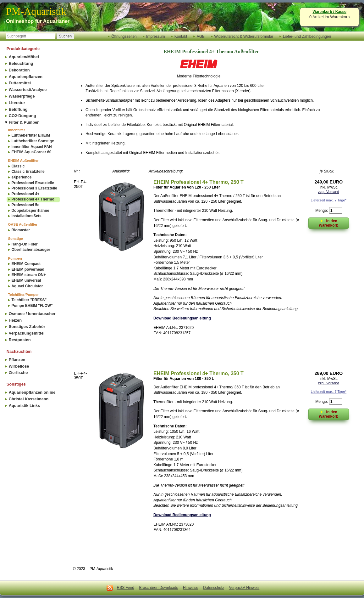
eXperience (21, 177)
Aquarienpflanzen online (32, 392)
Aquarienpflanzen (26, 77)
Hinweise (191, 588)
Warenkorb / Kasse (329, 12)
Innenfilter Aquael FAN (31, 147)
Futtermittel (20, 83)
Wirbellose (19, 366)
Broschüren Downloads (158, 588)
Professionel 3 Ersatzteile (34, 188)
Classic (18, 166)
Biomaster (21, 230)
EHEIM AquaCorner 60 (31, 152)
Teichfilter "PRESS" (29, 300)
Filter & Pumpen (24, 122)
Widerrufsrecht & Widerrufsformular (244, 36)
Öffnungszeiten (124, 36)
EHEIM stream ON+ (28, 275)
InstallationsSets (26, 216)
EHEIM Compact (26, 264)
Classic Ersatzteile (28, 172)
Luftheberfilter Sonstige (33, 141)
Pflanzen (17, 360)
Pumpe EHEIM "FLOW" (32, 306)
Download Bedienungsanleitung (182, 318)
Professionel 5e (25, 205)
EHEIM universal (26, 280)
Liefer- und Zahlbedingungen (307, 36)
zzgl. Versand (329, 192)
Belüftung (18, 109)
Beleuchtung (21, 63)
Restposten (20, 340)
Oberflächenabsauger (31, 250)
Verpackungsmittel (27, 333)
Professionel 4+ (25, 194)
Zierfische (18, 372)
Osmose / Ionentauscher (32, 314)
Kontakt (181, 36)
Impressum (155, 36)
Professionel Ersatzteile (33, 183)
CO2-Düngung (22, 116)
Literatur (17, 103)
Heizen (15, 320)
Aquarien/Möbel (24, 57)
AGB (201, 36)
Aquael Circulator (27, 286)
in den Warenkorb (328, 223)
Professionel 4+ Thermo (33, 199)
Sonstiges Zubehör (27, 327)
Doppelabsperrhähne (30, 211)
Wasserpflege (22, 96)
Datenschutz (214, 588)
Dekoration (19, 70)
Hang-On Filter (24, 244)
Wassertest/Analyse (28, 90)
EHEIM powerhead (28, 269)
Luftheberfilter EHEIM (31, 135)
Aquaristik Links (25, 406)
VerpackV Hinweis (244, 588)
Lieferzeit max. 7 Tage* (329, 200)
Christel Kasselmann (29, 399)
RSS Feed (126, 588)
